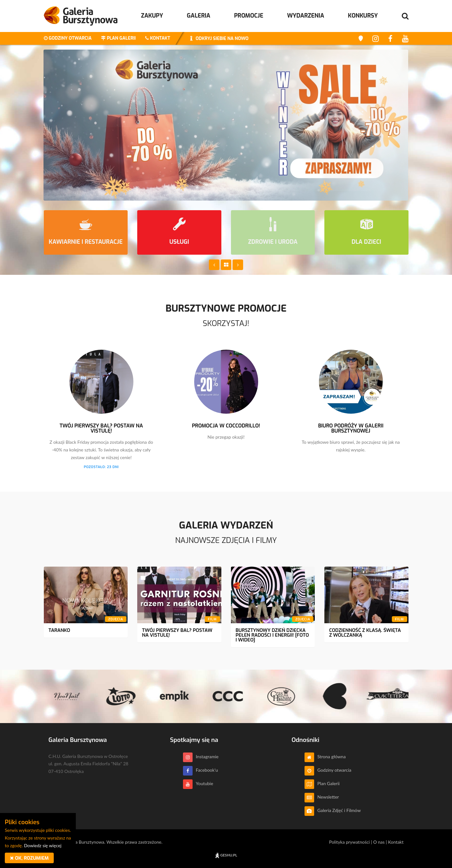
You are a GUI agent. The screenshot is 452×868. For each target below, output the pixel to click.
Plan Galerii (322, 783)
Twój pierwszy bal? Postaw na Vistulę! (101, 428)
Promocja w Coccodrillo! (226, 426)
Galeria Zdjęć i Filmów (333, 810)
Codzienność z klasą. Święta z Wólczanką (365, 633)
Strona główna (325, 757)
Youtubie (198, 783)
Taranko (59, 630)
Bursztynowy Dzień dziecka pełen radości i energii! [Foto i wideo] (272, 635)
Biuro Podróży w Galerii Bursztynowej (351, 428)
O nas (379, 842)
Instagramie (201, 757)
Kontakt (396, 842)
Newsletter (322, 797)
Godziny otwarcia (328, 770)
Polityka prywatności (349, 842)
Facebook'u (201, 770)
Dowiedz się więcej (43, 845)
